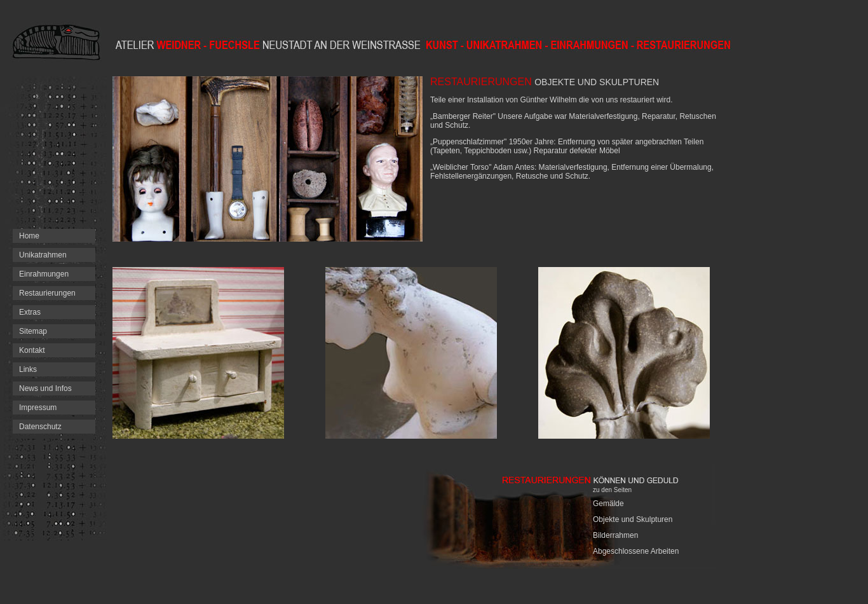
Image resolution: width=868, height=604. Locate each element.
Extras (30, 312)
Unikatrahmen (43, 255)
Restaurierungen (47, 293)
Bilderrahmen (615, 535)
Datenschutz (40, 427)
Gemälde (608, 504)
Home (29, 236)
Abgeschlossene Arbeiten (636, 551)
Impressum (38, 408)
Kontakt (32, 350)
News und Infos (45, 388)
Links (28, 369)
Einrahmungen (44, 274)
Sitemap (33, 331)
